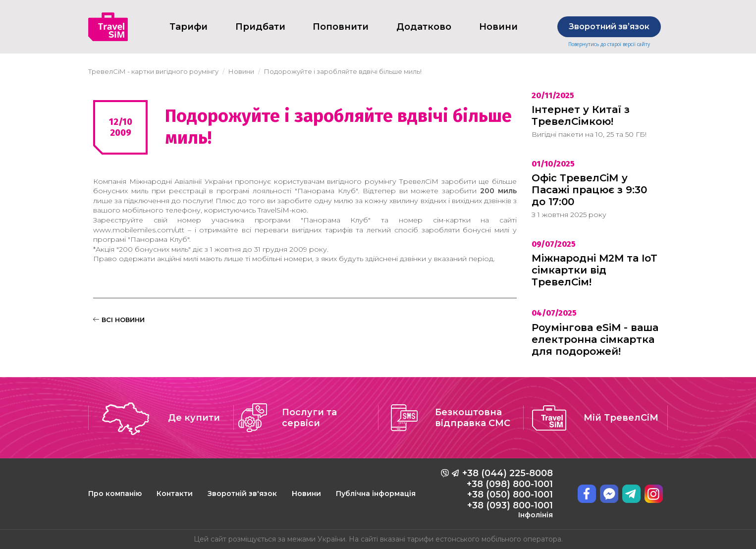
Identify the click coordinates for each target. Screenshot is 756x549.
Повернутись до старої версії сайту (609, 44)
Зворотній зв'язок (242, 494)
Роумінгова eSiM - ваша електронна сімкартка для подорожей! (595, 339)
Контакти (175, 494)
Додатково (424, 27)
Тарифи (189, 27)
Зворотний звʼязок (609, 27)
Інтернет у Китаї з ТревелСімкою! (581, 115)
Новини (306, 494)
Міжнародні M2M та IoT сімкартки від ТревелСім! (594, 270)
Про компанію (115, 494)
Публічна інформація (376, 494)
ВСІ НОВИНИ (119, 320)
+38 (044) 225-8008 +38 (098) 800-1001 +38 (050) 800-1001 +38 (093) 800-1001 (508, 494)
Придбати (260, 27)
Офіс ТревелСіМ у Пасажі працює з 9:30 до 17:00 (589, 190)
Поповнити (341, 27)
